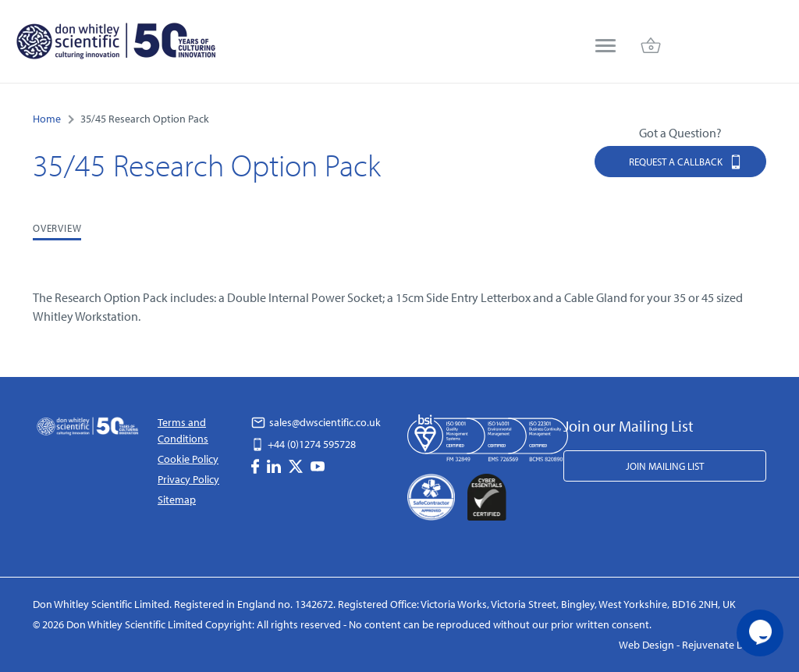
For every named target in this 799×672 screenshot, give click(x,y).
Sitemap (177, 500)
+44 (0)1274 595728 (304, 444)
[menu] (605, 47)
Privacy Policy (188, 479)
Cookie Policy (188, 459)
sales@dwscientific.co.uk (316, 422)
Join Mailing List (665, 466)
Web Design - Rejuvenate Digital (692, 645)
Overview (57, 228)
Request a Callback (686, 161)
